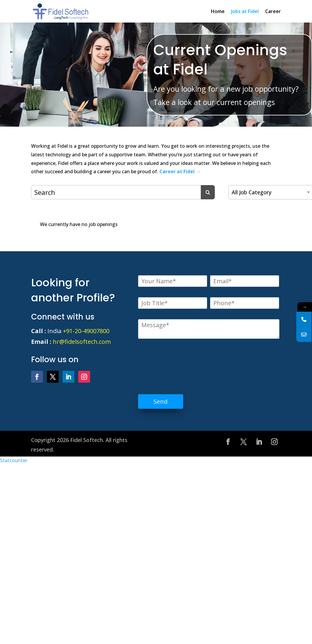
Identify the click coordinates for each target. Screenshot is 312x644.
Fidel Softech (87, 440)
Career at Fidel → (180, 171)
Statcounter (14, 460)
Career (273, 11)
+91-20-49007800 (86, 331)
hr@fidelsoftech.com (82, 342)
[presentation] (183, 362)
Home (218, 11)
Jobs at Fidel (245, 11)
